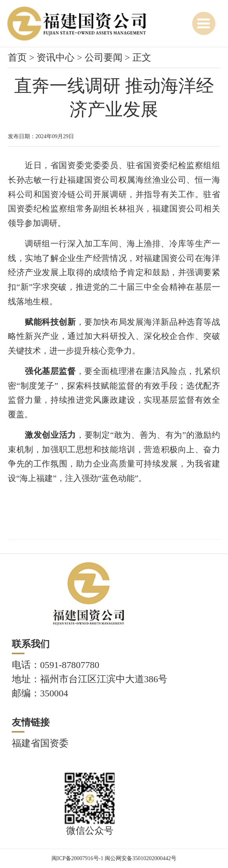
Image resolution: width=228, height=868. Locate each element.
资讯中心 (56, 57)
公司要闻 (104, 57)
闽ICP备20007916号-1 (77, 858)
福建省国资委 (40, 743)
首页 (17, 57)
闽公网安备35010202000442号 (141, 858)
